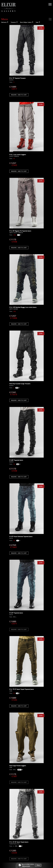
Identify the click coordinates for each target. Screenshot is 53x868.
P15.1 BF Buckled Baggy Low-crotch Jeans (23, 307)
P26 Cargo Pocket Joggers (18, 766)
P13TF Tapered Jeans (16, 613)
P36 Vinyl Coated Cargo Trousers (20, 384)
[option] (27, 50)
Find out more (26, 866)
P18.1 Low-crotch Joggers (18, 155)
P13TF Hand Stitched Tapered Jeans (21, 536)
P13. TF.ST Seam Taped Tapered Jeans (22, 689)
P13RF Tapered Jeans (16, 460)
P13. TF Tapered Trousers (17, 78)
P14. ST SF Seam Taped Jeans (19, 842)
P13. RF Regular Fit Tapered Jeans (20, 231)
